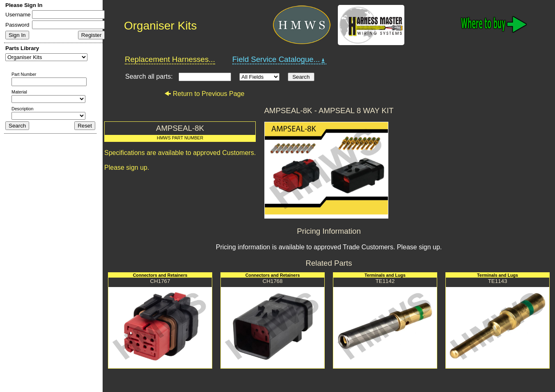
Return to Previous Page (204, 94)
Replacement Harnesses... (170, 59)
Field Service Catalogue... (280, 59)
